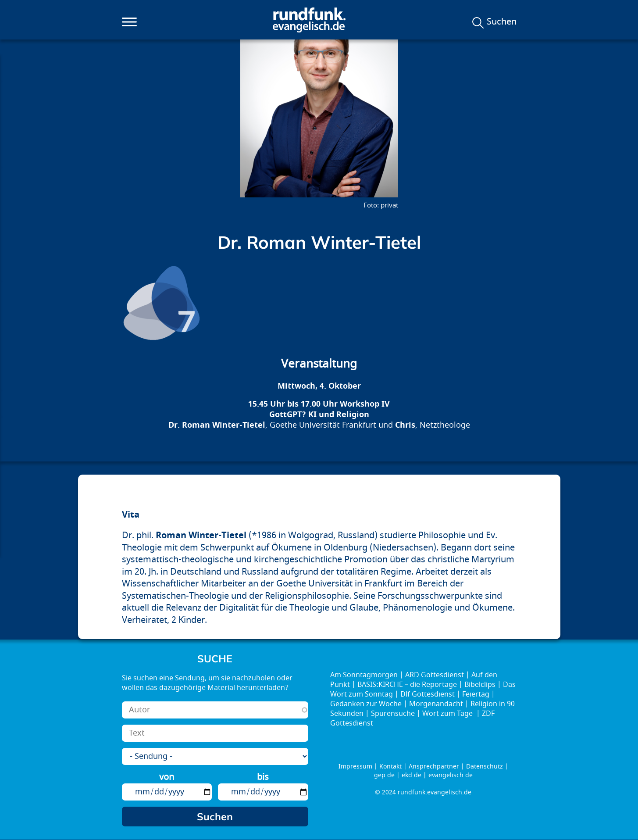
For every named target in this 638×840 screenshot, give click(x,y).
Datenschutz (485, 767)
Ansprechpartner (434, 767)
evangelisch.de (451, 775)
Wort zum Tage (448, 714)
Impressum (355, 767)
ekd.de (412, 775)
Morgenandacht (436, 704)
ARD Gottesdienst (435, 675)
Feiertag (476, 694)
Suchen (502, 22)
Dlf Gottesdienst (428, 694)
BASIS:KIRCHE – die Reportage (407, 685)
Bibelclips (480, 685)
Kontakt (390, 767)
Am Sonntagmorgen (364, 675)
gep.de (384, 775)
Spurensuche (393, 714)
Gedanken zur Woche (366, 704)
